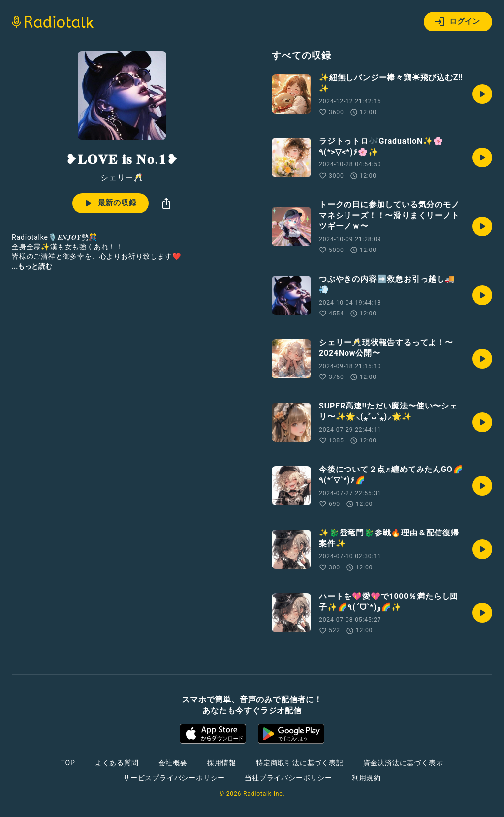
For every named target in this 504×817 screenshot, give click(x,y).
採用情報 (222, 763)
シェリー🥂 (122, 178)
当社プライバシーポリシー (288, 778)
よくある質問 (117, 763)
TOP (68, 763)
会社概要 (173, 763)
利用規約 (366, 778)
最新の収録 (110, 203)
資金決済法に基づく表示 (403, 763)
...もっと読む (32, 266)
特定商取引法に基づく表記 (300, 763)
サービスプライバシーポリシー (174, 778)
